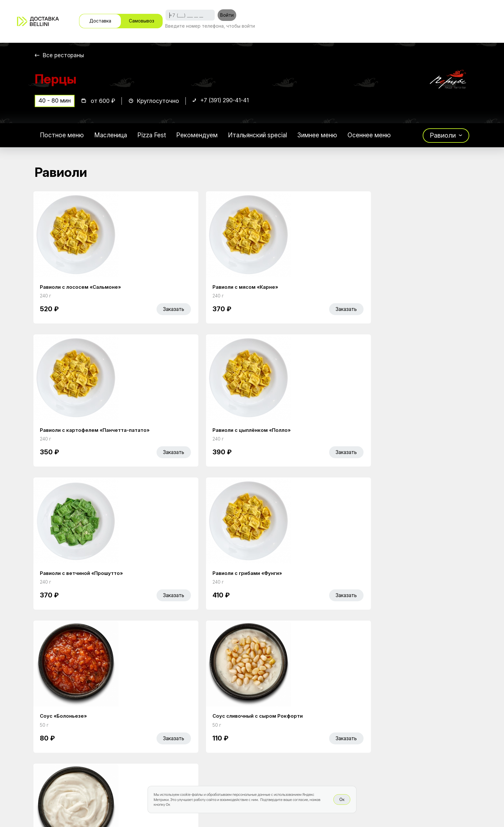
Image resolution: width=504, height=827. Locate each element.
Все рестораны (64, 55)
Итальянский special (266, 136)
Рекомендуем (203, 136)
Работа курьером (300, 714)
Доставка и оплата (302, 728)
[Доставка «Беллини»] (38, 21)
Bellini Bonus (202, 741)
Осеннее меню (382, 136)
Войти (227, 15)
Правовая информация (309, 741)
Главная (197, 714)
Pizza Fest (156, 136)
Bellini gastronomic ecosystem (390, 724)
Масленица (113, 136)
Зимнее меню (328, 136)
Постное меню (63, 136)
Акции (193, 728)
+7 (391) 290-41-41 (226, 102)
